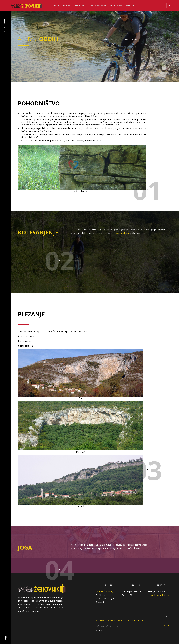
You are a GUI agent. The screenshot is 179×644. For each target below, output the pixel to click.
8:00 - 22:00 (127, 595)
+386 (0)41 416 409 (157, 592)
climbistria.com (26, 346)
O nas (67, 5)
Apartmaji (80, 5)
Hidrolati (116, 5)
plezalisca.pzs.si (26, 336)
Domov (55, 5)
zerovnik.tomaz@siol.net (159, 595)
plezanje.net (24, 341)
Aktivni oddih (98, 5)
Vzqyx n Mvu (5, 25)
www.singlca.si (122, 233)
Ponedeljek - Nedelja (131, 592)
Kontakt (131, 5)
